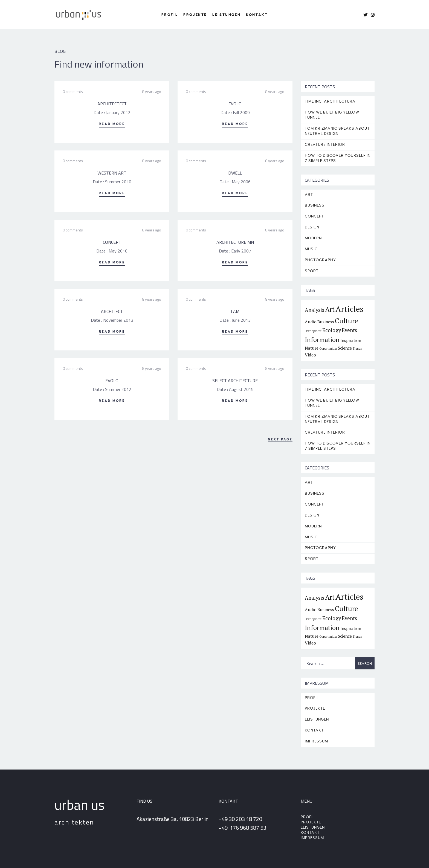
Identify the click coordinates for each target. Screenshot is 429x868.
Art (309, 195)
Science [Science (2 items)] (345, 348)
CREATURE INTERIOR (325, 145)
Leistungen (226, 15)
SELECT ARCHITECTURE (235, 381)
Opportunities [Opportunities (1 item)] (328, 349)
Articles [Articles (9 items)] (349, 309)
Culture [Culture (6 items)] (347, 321)
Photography (320, 260)
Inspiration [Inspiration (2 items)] (351, 340)
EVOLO (235, 104)
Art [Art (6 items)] (330, 309)
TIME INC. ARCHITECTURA (330, 101)
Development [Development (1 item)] (313, 331)
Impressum (316, 741)
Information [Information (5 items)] (322, 340)
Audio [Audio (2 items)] (311, 322)
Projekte (195, 15)
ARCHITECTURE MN (235, 242)
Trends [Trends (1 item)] (357, 349)
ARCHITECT (112, 311)
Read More (112, 124)
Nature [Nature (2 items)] (312, 348)
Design (312, 227)
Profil (170, 15)
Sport (312, 271)
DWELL (235, 173)
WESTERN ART (112, 173)
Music (311, 249)
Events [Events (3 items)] (349, 330)
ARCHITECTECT (112, 104)
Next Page (280, 439)
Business (315, 205)
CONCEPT (112, 242)
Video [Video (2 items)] (310, 355)
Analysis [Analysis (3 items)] (314, 310)
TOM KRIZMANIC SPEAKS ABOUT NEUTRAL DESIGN (337, 131)
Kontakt (257, 15)
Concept (314, 216)
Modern (313, 238)
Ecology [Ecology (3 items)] (332, 330)
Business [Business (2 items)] (326, 322)
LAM (235, 311)
